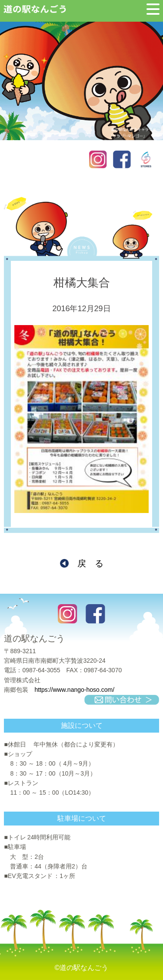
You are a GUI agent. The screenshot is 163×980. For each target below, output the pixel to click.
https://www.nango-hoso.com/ (74, 690)
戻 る (90, 563)
